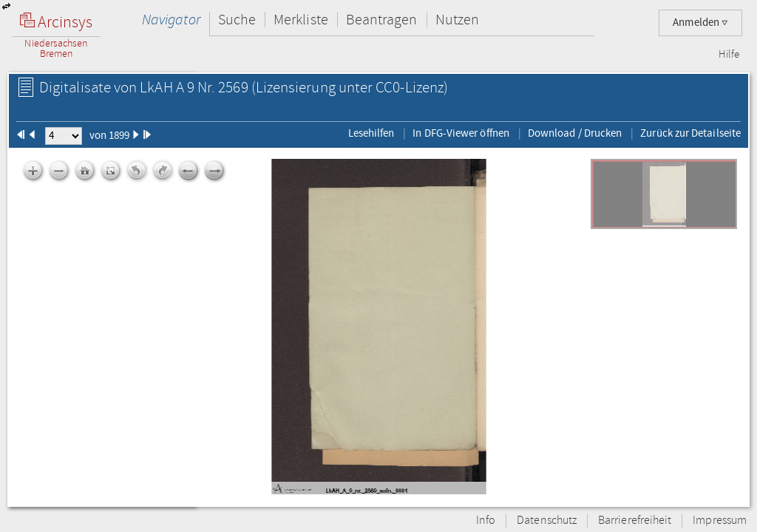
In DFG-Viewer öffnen (461, 133)
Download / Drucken (575, 133)
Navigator (171, 20)
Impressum (720, 521)
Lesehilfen (371, 133)
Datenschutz (547, 521)
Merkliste (301, 20)
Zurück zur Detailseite (690, 133)
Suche (237, 20)
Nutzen (457, 20)
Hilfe (729, 55)
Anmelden (700, 23)
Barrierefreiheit (635, 521)
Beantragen (382, 20)
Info (486, 521)
